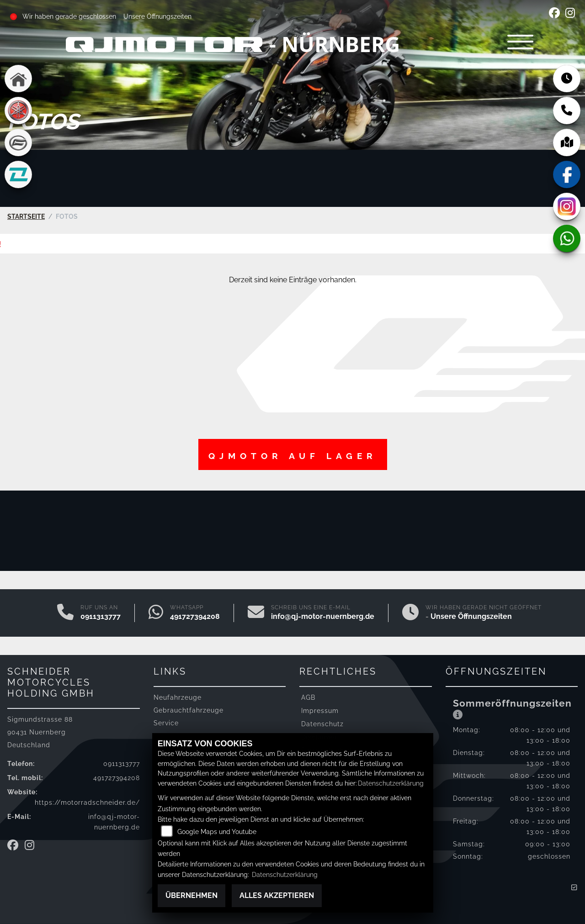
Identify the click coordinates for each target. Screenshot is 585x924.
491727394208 (195, 616)
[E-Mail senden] (256, 612)
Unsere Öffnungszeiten (157, 16)
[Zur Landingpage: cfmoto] (18, 143)
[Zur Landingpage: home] (18, 79)
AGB (308, 697)
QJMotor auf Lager (293, 455)
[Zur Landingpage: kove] (18, 174)
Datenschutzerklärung (391, 783)
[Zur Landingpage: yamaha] (18, 111)
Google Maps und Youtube (217, 832)
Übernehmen (191, 895)
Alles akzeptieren (277, 895)
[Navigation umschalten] (516, 44)
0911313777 (101, 616)
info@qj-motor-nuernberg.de (323, 616)
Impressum (320, 710)
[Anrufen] (65, 612)
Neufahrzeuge (178, 697)
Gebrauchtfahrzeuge (189, 710)
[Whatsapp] (156, 612)
